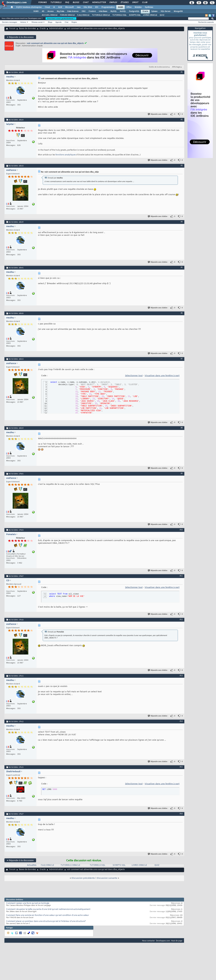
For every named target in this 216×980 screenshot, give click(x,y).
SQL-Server (166, 11)
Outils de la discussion (159, 67)
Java (79, 7)
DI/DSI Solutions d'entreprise (29, 7)
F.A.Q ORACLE (83, 15)
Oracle (145, 11)
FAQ (67, 3)
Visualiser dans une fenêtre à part (162, 376)
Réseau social (37, 22)
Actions (23, 22)
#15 (181, 767)
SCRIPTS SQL (135, 15)
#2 (182, 119)
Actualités (32, 865)
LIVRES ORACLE (150, 15)
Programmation (108, 7)
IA (54, 7)
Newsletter (99, 3)
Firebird (92, 11)
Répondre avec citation (158, 114)
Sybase (154, 11)
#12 (181, 619)
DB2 (84, 11)
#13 (181, 676)
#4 (182, 222)
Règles (74, 22)
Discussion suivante (107, 878)
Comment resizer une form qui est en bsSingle (28, 903)
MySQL (114, 11)
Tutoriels (56, 3)
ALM (60, 7)
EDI (97, 7)
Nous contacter (148, 941)
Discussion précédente (83, 878)
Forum (12, 29)
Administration (56, 29)
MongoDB (178, 11)
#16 (181, 814)
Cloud (47, 7)
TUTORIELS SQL (119, 15)
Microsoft (69, 7)
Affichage (176, 67)
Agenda (58, 22)
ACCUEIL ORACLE (50, 15)
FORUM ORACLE (67, 15)
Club (144, 3)
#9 (182, 473)
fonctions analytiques (66, 155)
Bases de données (27, 29)
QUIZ (162, 15)
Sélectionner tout (134, 376)
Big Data (60, 11)
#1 (182, 72)
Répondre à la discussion (20, 37)
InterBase (103, 11)
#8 (182, 428)
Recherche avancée (206, 22)
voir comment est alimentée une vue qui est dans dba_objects (55, 43)
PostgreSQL (134, 11)
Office (129, 7)
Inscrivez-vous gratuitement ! (61, 18)
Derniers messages (10, 22)
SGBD (121, 7)
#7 (182, 359)
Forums (42, 3)
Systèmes (149, 7)
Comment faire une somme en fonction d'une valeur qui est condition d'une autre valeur (48, 915)
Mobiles (138, 7)
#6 (182, 313)
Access (51, 11)
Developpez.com (163, 941)
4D (43, 11)
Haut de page (177, 941)
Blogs (76, 3)
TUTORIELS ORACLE (101, 15)
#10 (181, 530)
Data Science (73, 11)
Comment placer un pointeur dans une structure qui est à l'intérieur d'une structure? (46, 921)
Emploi (113, 3)
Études (124, 3)
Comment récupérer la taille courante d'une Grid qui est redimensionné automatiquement (48, 909)
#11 (181, 576)
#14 (181, 721)
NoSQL (123, 11)
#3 (182, 165)
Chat (86, 3)
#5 (182, 267)
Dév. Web (88, 7)
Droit (135, 3)
